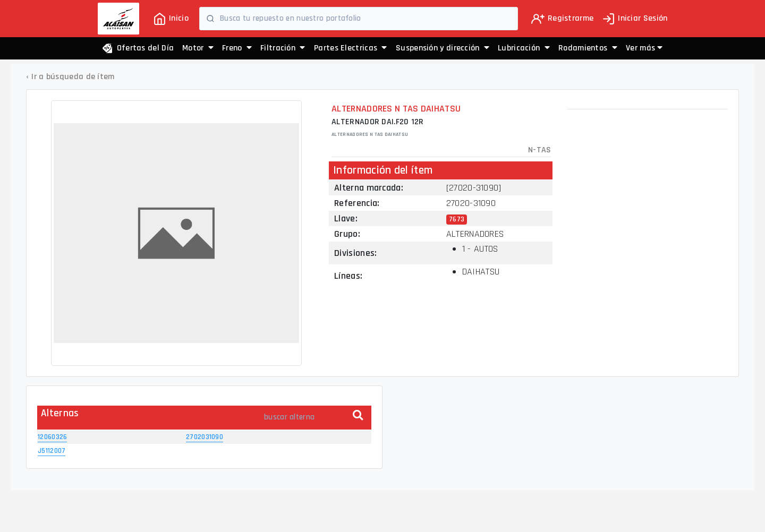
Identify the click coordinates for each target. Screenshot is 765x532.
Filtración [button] (283, 48)
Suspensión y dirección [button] (443, 48)
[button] (644, 48)
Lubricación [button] (524, 48)
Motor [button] (198, 48)
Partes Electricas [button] (351, 48)
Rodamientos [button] (588, 48)
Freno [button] (237, 48)
